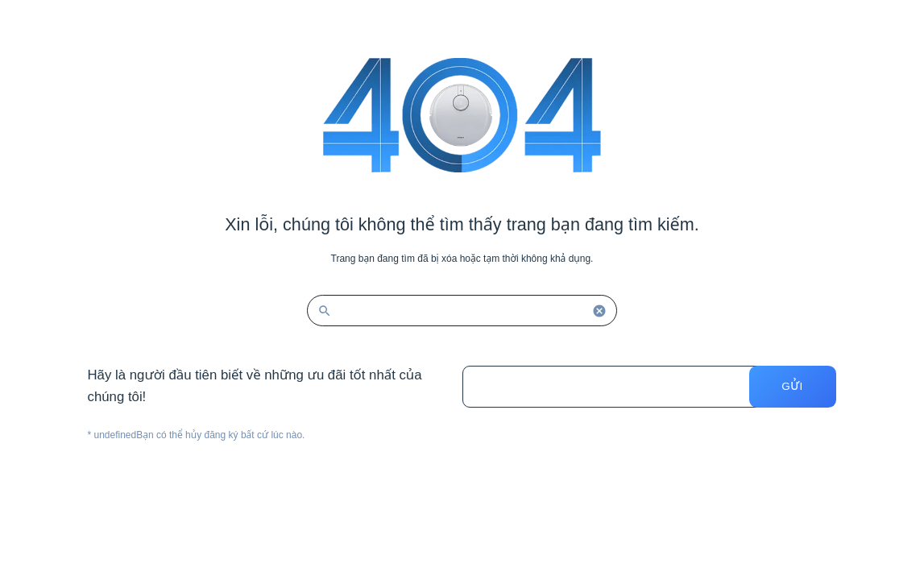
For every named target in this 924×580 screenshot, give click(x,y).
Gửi (792, 386)
